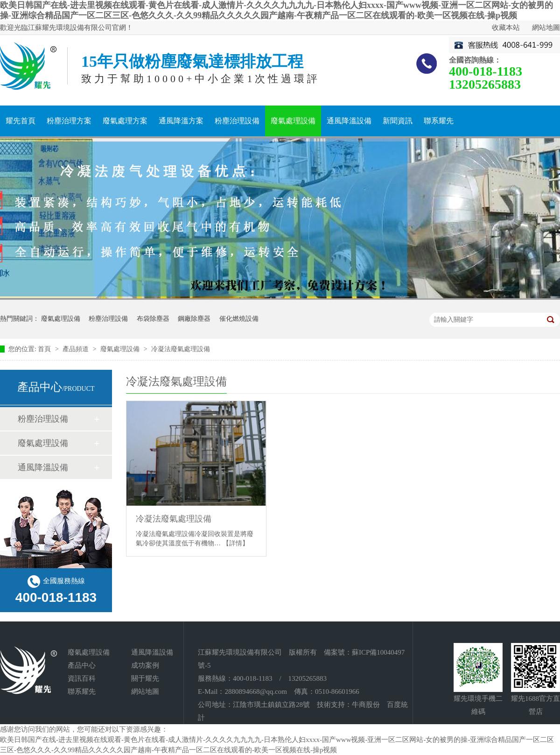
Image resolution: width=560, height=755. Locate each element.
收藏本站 (506, 28)
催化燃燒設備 (239, 319)
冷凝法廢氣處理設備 (181, 349)
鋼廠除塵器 (194, 319)
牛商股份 (366, 705)
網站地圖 (546, 28)
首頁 (45, 349)
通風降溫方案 (181, 121)
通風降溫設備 (349, 121)
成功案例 (145, 665)
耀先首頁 (21, 121)
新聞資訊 (398, 121)
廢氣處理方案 (125, 121)
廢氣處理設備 (293, 121)
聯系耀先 (439, 121)
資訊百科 (82, 678)
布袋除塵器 (153, 319)
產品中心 (82, 665)
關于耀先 (145, 678)
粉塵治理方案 (69, 121)
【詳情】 (236, 543)
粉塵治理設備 (237, 121)
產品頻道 (77, 349)
